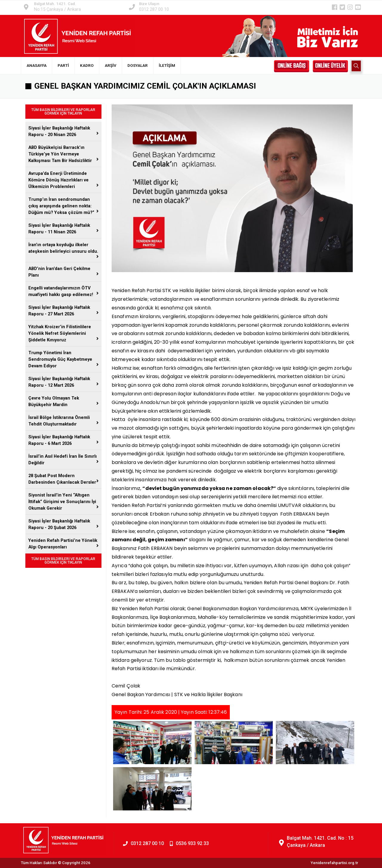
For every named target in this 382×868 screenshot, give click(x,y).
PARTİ (63, 65)
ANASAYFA (37, 65)
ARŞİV (111, 65)
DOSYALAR (138, 65)
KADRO (87, 65)
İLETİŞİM (167, 65)
